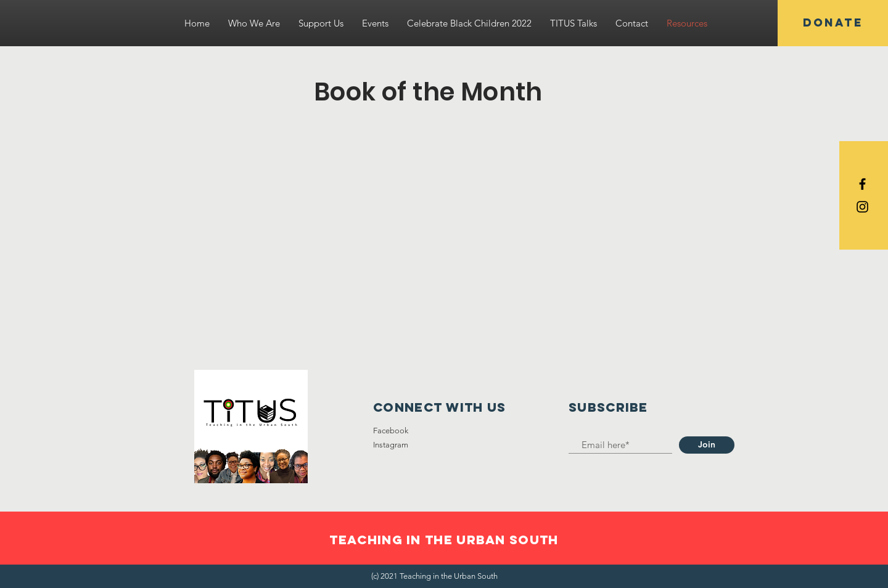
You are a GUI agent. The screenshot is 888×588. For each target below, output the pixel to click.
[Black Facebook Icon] (862, 184)
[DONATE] (833, 23)
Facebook (391, 431)
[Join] (707, 445)
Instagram (391, 445)
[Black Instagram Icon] (862, 207)
